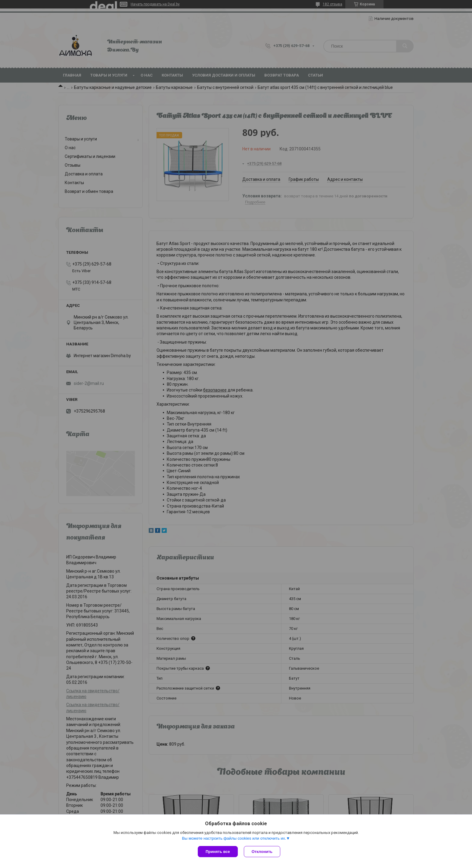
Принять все (218, 852)
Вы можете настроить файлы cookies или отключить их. (234, 838)
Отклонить (262, 852)
